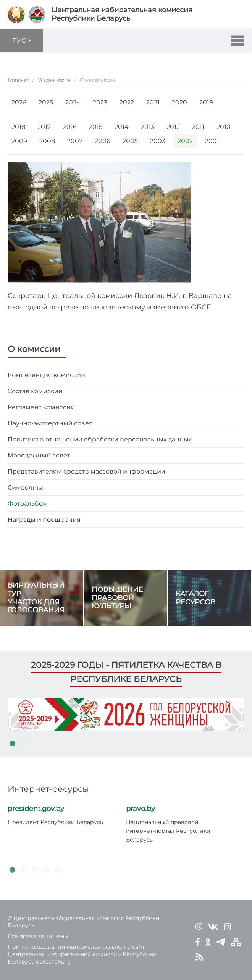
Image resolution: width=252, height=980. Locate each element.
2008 (47, 141)
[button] (237, 41)
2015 (96, 127)
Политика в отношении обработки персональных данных (100, 439)
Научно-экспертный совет (50, 423)
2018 (18, 127)
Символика (26, 488)
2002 (185, 141)
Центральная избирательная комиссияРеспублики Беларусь (122, 14)
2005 (130, 141)
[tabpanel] (126, 714)
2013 (148, 127)
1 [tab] (12, 744)
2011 (198, 127)
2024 (73, 102)
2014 (122, 127)
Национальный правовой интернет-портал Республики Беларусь (168, 831)
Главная (19, 80)
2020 (179, 102)
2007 (75, 141)
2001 (212, 141)
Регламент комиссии (41, 407)
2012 (173, 127)
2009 (19, 141)
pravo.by (141, 809)
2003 (158, 141)
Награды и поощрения (44, 520)
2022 (127, 102)
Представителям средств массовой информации (86, 471)
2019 (206, 102)
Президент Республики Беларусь (55, 822)
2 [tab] (24, 744)
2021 (153, 102)
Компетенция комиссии (46, 375)
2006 (103, 141)
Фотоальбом (28, 504)
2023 (100, 102)
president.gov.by (36, 809)
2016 (70, 127)
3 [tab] (35, 870)
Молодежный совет (39, 455)
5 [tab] (58, 870)
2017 (44, 127)
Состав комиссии (35, 391)
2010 (224, 127)
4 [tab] (47, 870)
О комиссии (34, 349)
